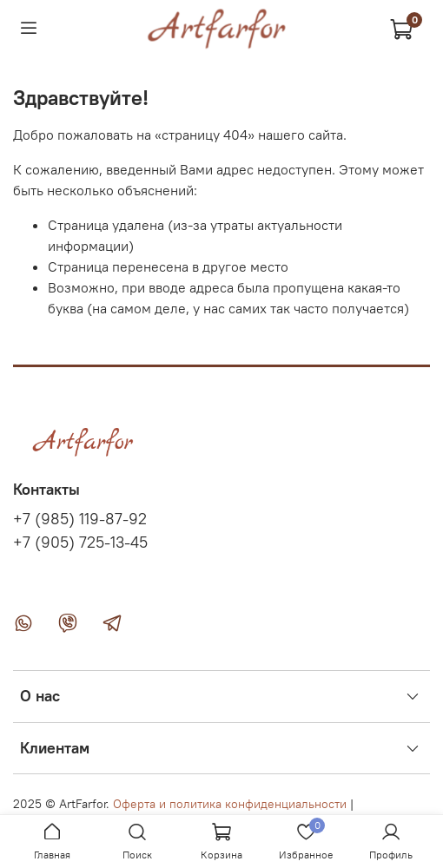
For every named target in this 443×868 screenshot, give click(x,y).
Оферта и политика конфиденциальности (230, 804)
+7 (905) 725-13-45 (80, 542)
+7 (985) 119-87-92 (80, 519)
